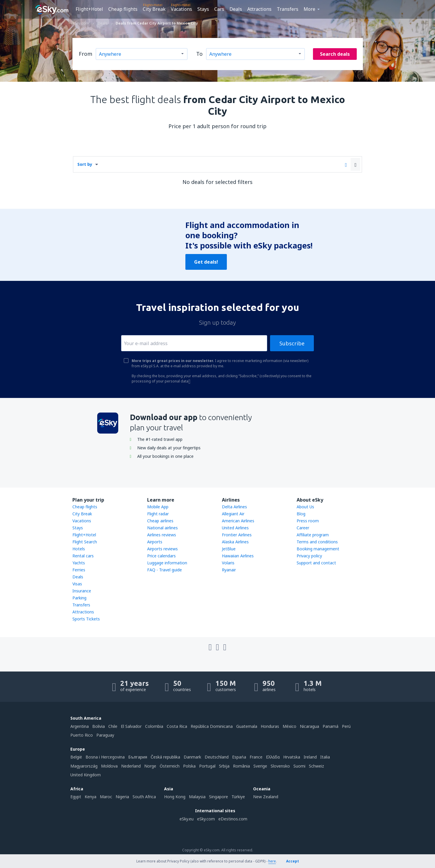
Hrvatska (292, 757)
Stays (203, 9)
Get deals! (206, 262)
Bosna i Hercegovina (105, 757)
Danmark (192, 757)
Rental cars (83, 556)
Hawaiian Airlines (238, 556)
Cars (219, 9)
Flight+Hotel (89, 9)
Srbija (224, 766)
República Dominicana (212, 726)
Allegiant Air (233, 514)
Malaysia (197, 797)
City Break (154, 9)
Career (303, 528)
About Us (305, 507)
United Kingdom (86, 775)
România (241, 766)
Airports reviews (162, 549)
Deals (236, 9)
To (199, 54)
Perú (346, 726)
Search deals (335, 54)
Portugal (207, 766)
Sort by (85, 164)
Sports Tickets (86, 619)
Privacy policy (309, 556)
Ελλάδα (273, 757)
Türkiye (238, 797)
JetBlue (229, 549)
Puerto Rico (82, 735)
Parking (79, 598)
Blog (301, 514)
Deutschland (217, 757)
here (272, 861)
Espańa (239, 757)
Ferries (79, 570)
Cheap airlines (160, 521)
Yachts (79, 563)
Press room (308, 521)
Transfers (288, 9)
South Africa (144, 797)
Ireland (310, 757)
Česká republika (165, 757)
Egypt (76, 797)
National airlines (162, 528)
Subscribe (292, 343)
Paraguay (105, 735)
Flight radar (158, 514)
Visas (77, 584)
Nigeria (122, 797)
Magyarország (84, 766)
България (138, 757)
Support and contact (316, 563)
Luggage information (167, 563)
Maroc (106, 797)
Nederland (131, 766)
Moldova (109, 766)
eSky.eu (187, 819)
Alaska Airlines (235, 542)
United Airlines (235, 528)
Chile (113, 726)
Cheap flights (123, 9)
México (289, 726)
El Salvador (131, 726)
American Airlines (238, 521)
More (309, 9)
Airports (155, 542)
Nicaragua (309, 726)
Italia (325, 757)
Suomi (299, 766)
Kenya (91, 797)
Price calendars (161, 556)
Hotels (79, 549)
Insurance (82, 591)
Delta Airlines (234, 507)
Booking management (318, 549)
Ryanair (229, 570)
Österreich (170, 766)
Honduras (270, 726)
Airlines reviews (162, 535)
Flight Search (85, 542)
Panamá (330, 726)
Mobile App (158, 507)
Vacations (181, 9)
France (256, 757)
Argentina (80, 726)
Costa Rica (177, 726)
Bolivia (99, 726)
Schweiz (316, 766)
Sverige (260, 766)
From (86, 54)
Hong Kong (175, 797)
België (76, 757)
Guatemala (247, 726)
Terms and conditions (317, 542)
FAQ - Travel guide (165, 570)
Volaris (228, 563)
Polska (189, 766)
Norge (150, 766)
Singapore (219, 797)
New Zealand (266, 797)
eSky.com (206, 819)
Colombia (154, 726)
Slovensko (280, 766)
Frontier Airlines (237, 535)
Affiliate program (313, 535)
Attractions (259, 9)
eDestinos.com (233, 819)
